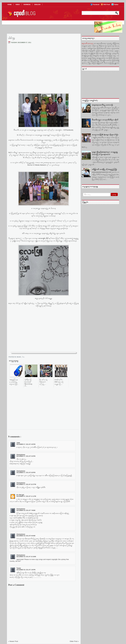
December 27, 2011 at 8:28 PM (26, 473)
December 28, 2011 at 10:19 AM (26, 557)
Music (19, 357)
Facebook (96, 4)
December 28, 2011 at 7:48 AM (26, 510)
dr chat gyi (20, 495)
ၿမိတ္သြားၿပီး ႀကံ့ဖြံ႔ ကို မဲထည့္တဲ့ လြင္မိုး (104, 169)
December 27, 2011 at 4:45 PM (26, 444)
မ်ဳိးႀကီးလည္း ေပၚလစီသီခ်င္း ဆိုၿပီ (105, 120)
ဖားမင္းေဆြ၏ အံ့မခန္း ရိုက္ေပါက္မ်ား (105, 135)
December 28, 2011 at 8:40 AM (26, 536)
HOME (10, 4)
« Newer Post (13, 641)
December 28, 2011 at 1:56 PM (26, 570)
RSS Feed (107, 4)
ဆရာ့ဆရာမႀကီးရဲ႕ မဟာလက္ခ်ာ (102, 105)
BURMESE (27, 4)
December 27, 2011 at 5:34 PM (26, 456)
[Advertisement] (44, 64)
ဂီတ (23, 357)
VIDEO (18, 4)
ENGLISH (37, 4)
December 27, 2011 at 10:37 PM (26, 484)
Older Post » (74, 641)
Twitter (116, 4)
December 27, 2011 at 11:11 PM (26, 496)
